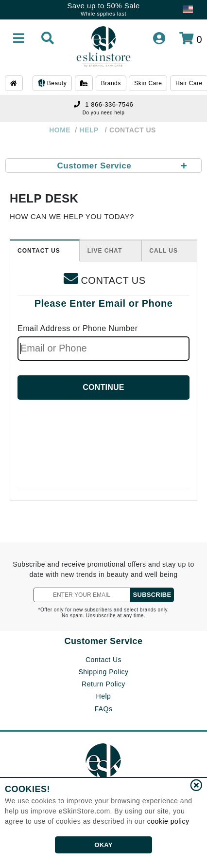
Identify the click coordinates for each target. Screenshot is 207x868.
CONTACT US (39, 251)
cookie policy (168, 821)
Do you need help (103, 113)
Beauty (52, 84)
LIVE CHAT (105, 251)
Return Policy (103, 684)
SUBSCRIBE (152, 595)
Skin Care (148, 83)
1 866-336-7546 (103, 104)
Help (104, 696)
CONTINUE (103, 387)
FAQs (103, 709)
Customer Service (103, 641)
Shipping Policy (103, 672)
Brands (111, 83)
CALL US (164, 251)
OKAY (103, 845)
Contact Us (103, 660)
